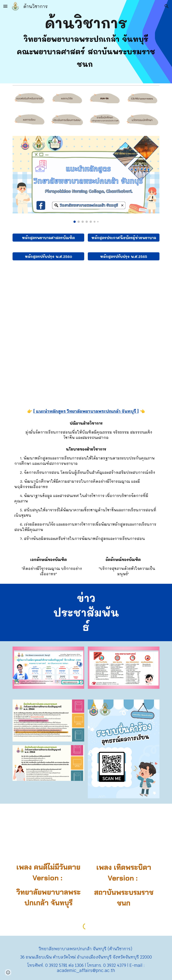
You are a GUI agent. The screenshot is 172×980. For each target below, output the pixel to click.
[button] (5, 6)
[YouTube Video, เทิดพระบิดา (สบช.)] (124, 834)
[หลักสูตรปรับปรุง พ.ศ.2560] (48, 256)
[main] (86, 42)
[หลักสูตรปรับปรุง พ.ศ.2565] (124, 256)
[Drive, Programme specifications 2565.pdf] (86, 333)
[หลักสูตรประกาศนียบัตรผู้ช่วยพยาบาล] (124, 238)
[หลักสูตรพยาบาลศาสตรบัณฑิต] (48, 238)
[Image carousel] (86, 179)
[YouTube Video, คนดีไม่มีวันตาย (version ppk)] (48, 834)
